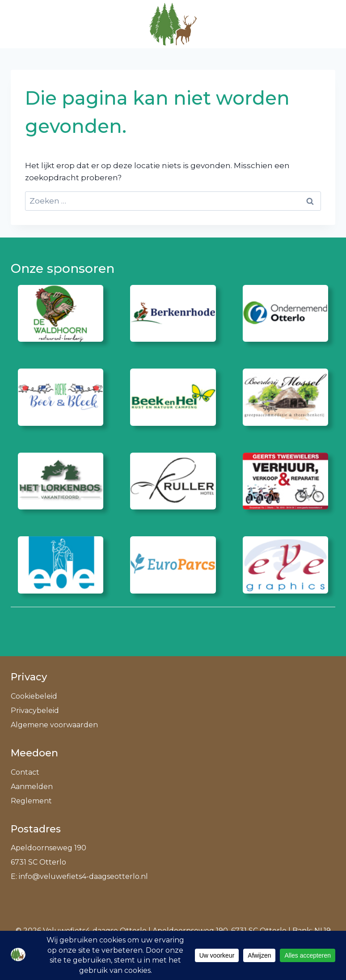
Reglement (31, 801)
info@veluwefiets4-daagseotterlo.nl (83, 876)
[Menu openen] (324, 24)
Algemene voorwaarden (54, 725)
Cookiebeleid (34, 696)
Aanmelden (32, 787)
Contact (25, 772)
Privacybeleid (35, 711)
